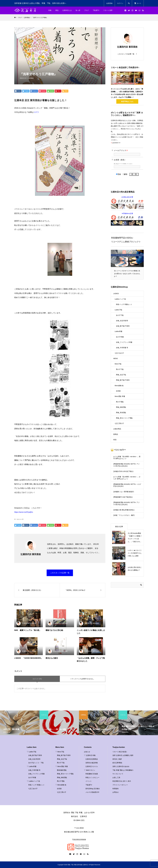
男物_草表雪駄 (121, 413)
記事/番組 (31, 78)
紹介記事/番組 (117, 763)
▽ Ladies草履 (32, 766)
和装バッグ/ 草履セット (124, 304)
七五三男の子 (119, 423)
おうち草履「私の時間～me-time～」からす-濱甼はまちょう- (127, 478)
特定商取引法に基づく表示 (122, 781)
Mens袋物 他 (119, 386)
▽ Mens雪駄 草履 (62, 766)
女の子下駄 (120, 315)
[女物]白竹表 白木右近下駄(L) (123, 471)
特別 (115, 440)
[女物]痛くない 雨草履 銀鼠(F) (124, 492)
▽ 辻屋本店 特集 (90, 755)
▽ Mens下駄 (60, 752)
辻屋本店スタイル (92, 766)
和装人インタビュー (92, 778)
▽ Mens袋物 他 (61, 785)
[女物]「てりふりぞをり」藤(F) (124, 515)
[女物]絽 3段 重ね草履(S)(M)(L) (124, 510)
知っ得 (78, 10)
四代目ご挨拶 (117, 759)
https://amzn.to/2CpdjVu (24, 512)
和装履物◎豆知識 (92, 774)
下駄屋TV (96, 10)
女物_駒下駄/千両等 (123, 326)
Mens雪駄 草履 (120, 396)
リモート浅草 (108, 10)
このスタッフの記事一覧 (60, 573)
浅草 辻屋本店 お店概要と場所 (123, 755)
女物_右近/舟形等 (122, 321)
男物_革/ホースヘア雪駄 (124, 418)
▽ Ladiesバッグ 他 (33, 781)
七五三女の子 (119, 353)
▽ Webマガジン (90, 770)
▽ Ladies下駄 (32, 752)
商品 (57, 10)
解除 (125, 174)
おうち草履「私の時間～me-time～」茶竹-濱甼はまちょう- (127, 458)
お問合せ (116, 792)
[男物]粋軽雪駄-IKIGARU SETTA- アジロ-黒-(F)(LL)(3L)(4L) (126, 503)
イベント (89, 781)
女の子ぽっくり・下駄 (36, 763)
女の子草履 (120, 337)
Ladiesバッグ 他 (120, 299)
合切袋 (118, 391)
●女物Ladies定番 (127, 202)
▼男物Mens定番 (127, 219)
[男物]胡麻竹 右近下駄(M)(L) (123, 497)
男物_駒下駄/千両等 (123, 380)
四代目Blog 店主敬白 (93, 789)
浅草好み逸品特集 (92, 763)
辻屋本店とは (67, 10)
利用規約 (116, 789)
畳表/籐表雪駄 (62, 770)
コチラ (36, 112)
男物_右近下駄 (121, 375)
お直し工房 (116, 778)
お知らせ (87, 752)
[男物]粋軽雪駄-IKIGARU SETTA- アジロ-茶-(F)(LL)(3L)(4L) (126, 465)
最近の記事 (119, 527)
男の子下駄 (120, 369)
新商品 (116, 434)
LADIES (116, 294)
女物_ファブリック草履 (124, 342)
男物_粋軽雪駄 (121, 407)
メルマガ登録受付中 (92, 792)
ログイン (120, 3)
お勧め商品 (117, 429)
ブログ (86, 10)
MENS (116, 358)
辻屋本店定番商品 (92, 759)
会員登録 (109, 3)
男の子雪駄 (120, 402)
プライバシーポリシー (120, 785)
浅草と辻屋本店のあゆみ (121, 766)
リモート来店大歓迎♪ (120, 752)
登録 (118, 174)
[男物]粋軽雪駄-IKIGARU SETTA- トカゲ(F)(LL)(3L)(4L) (127, 485)
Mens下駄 (118, 364)
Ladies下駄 (118, 310)
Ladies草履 (118, 331)
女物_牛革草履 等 (122, 348)
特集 (50, 10)
